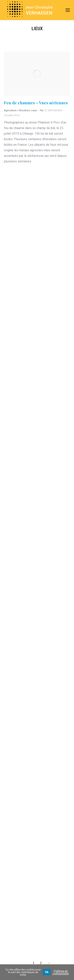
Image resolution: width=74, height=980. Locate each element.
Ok (47, 972)
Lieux (34, 110)
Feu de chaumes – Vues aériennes (36, 103)
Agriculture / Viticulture (17, 110)
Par (51, 110)
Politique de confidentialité (61, 972)
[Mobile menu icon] (68, 10)
